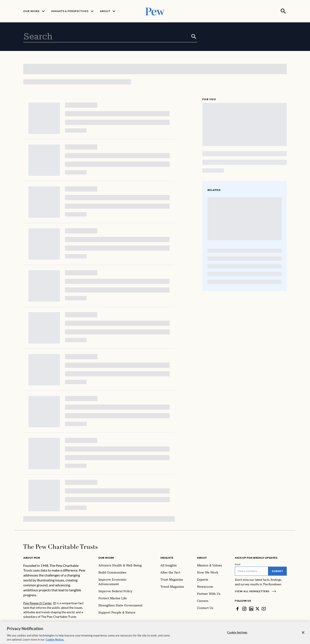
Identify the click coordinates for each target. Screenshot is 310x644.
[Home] (60, 547)
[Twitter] (257, 609)
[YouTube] (264, 609)
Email (238, 564)
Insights (167, 558)
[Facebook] (237, 609)
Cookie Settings (237, 633)
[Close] (303, 633)
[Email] (252, 571)
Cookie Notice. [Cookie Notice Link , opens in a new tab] (55, 640)
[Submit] (194, 37)
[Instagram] (244, 609)
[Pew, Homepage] (155, 11)
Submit (277, 571)
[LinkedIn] (251, 609)
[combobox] (107, 37)
